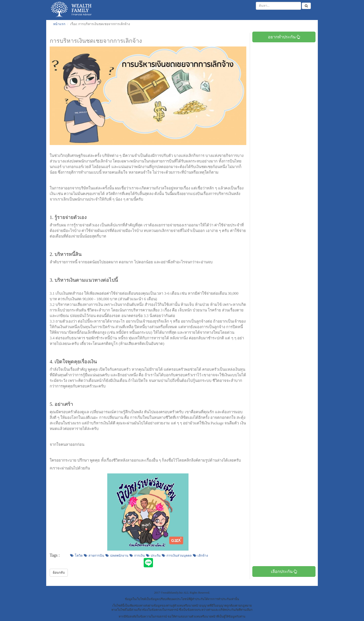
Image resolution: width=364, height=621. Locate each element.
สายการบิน (94, 556)
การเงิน (137, 556)
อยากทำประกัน (284, 37)
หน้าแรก (59, 24)
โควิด (76, 556)
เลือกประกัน (284, 571)
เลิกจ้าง (200, 556)
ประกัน (153, 556)
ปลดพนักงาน (117, 556)
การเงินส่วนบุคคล (177, 556)
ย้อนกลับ (59, 573)
